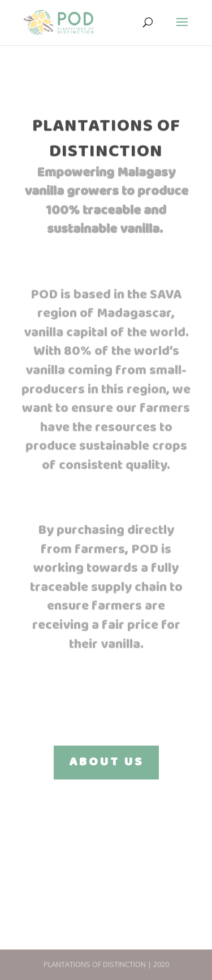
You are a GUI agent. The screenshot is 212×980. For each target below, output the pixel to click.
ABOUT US (106, 762)
